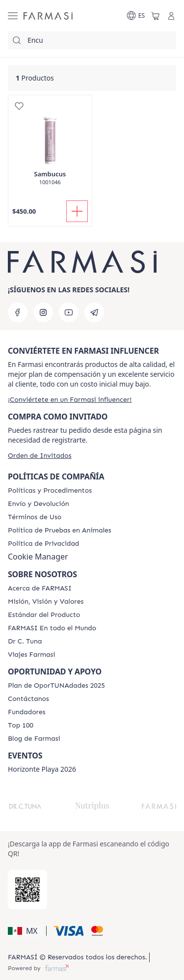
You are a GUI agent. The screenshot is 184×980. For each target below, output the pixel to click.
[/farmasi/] (48, 16)
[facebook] (18, 312)
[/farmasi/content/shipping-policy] (39, 504)
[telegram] (94, 312)
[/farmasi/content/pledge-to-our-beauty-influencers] (25, 642)
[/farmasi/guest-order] (40, 456)
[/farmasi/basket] (156, 16)
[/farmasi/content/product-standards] (44, 615)
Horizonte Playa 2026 (42, 769)
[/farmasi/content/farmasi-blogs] (34, 739)
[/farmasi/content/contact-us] (28, 699)
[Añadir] (77, 211)
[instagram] (43, 312)
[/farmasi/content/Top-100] (21, 726)
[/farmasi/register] (70, 400)
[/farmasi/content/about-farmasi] (40, 588)
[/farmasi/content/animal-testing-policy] (60, 531)
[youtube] (69, 312)
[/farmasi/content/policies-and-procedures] (50, 491)
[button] (26, 931)
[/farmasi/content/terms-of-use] (35, 517)
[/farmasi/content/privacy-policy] (43, 544)
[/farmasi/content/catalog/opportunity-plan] (56, 686)
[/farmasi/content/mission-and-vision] (46, 602)
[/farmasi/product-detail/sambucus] (50, 145)
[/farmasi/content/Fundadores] (27, 712)
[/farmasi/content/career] (32, 655)
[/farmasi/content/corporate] (52, 628)
